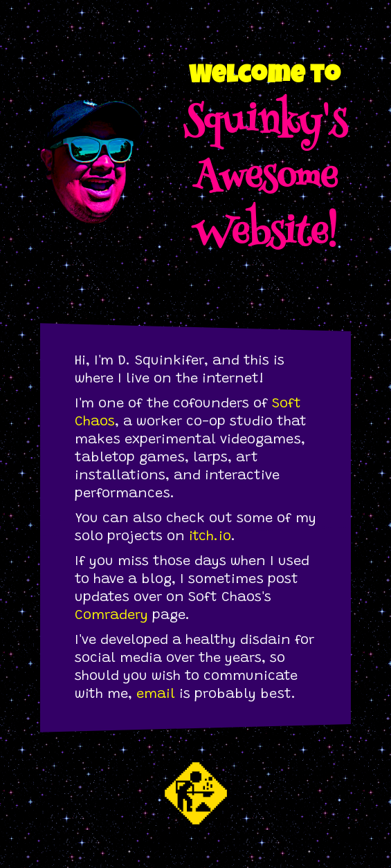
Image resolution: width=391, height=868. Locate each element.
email (156, 694)
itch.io (210, 537)
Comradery (111, 616)
